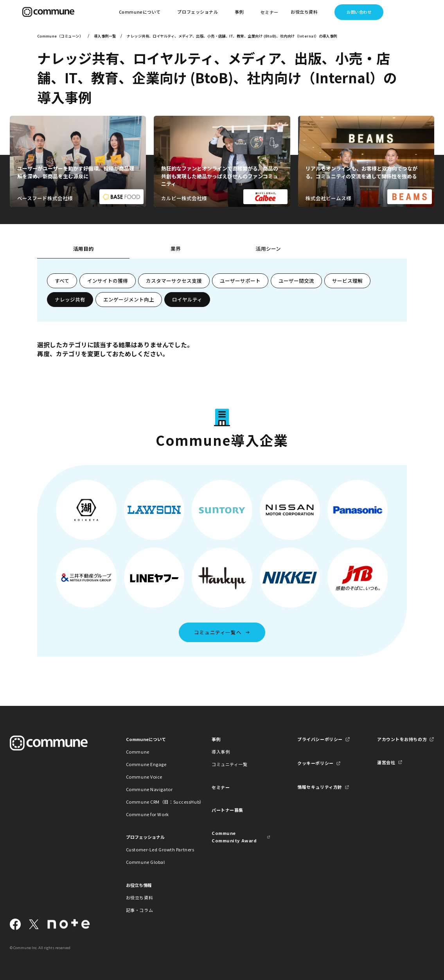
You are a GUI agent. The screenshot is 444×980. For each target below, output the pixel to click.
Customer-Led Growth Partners (155, 849)
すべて (62, 281)
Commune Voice (144, 777)
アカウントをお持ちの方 (402, 739)
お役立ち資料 (139, 897)
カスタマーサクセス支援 (174, 281)
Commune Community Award (234, 837)
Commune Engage (146, 764)
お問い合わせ (359, 12)
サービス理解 (347, 281)
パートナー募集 (227, 810)
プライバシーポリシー (320, 739)
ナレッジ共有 (70, 299)
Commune (138, 752)
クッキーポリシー (315, 763)
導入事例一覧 (105, 36)
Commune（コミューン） (60, 36)
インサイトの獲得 (108, 281)
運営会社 (386, 762)
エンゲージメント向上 (129, 299)
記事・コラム (139, 910)
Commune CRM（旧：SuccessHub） (155, 802)
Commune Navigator (149, 789)
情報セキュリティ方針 (320, 787)
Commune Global (146, 862)
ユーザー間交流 (296, 281)
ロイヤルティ (187, 299)
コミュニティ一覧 (229, 764)
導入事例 (221, 752)
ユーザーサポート (240, 281)
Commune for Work (147, 814)
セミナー (270, 12)
